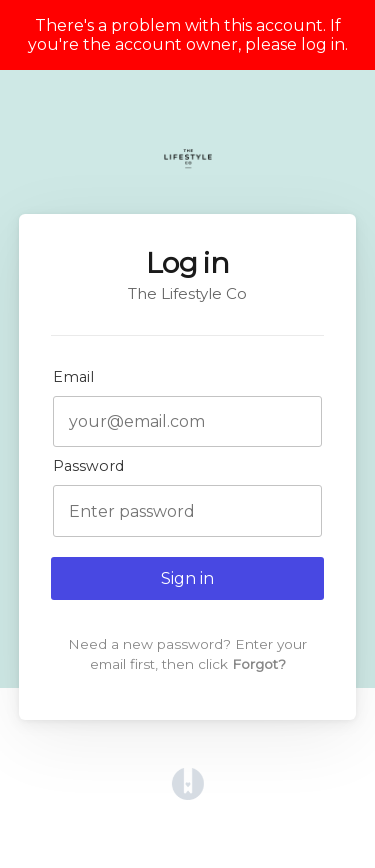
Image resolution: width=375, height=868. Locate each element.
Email (73, 377)
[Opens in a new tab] (188, 794)
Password (88, 466)
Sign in (187, 578)
